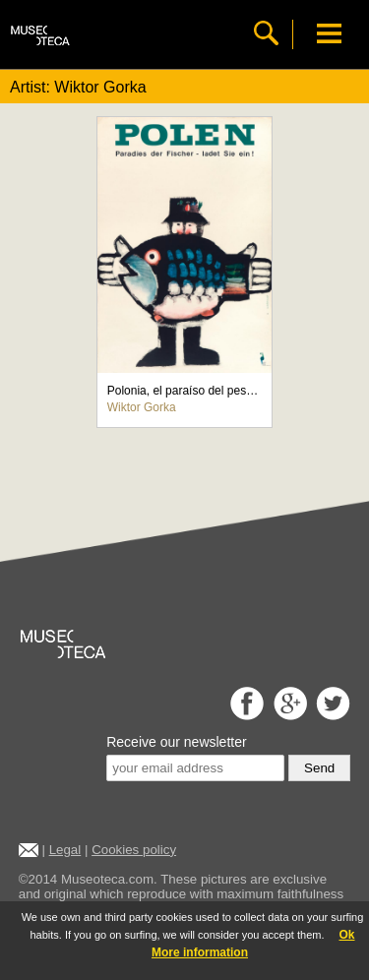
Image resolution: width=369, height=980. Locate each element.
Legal (65, 850)
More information (200, 952)
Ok (346, 935)
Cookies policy (134, 850)
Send (319, 768)
